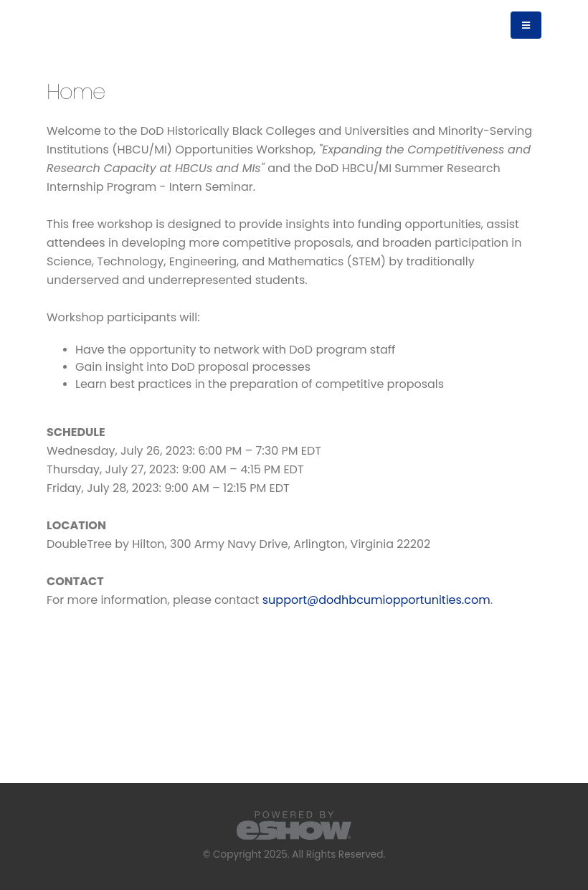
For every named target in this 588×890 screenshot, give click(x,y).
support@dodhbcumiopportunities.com (376, 600)
